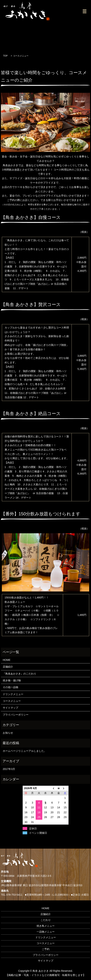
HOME (7, 660)
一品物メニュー (46, 932)
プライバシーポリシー (16, 715)
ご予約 (46, 949)
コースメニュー (12, 701)
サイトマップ (10, 708)
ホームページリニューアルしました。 (25, 751)
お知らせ (8, 733)
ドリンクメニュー (13, 694)
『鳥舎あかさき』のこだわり (19, 674)
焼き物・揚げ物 (12, 680)
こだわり (46, 920)
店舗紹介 (8, 667)
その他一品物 (10, 687)
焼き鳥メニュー (46, 926)
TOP (5, 56)
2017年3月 (9, 769)
